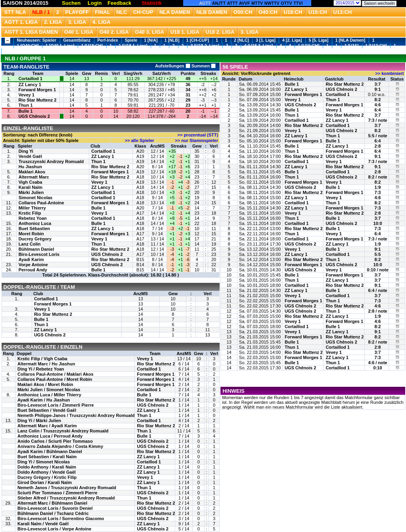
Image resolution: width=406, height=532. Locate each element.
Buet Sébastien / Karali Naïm (47, 457)
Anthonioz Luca (35, 223)
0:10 (378, 368)
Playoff (77, 12)
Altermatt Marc (34, 177)
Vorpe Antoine (33, 265)
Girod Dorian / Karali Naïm (45, 482)
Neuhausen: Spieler (37, 40)
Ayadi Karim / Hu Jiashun (44, 400)
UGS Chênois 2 (34, 116)
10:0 (378, 223)
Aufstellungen (172, 66)
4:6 (378, 105)
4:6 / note (377, 363)
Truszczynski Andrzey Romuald (51, 161)
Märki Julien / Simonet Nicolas (49, 390)
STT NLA (15, 12)
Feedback (119, 3)
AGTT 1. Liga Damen (31, 32)
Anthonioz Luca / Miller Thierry (49, 395)
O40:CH (268, 12)
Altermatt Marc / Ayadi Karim (47, 426)
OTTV (286, 3)
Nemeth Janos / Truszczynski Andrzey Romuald (67, 488)
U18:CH (293, 12)
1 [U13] (12, 51)
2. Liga (53, 22)
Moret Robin (31, 234)
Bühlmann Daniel (36, 249)
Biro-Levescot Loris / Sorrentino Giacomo (61, 519)
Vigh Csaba (31, 182)
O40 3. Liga (149, 32)
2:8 (378, 146)
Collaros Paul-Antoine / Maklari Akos (56, 374)
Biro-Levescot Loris (39, 254)
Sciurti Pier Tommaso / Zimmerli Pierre (57, 493)
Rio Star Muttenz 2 (37, 100)
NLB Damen (212, 12)
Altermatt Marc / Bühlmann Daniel (52, 503)
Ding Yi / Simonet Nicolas (44, 462)
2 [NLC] (241, 40)
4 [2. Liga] (292, 40)
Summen (203, 66)
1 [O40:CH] (28, 46)
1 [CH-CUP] (198, 40)
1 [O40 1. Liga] (60, 46)
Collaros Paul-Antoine (41, 203)
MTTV (257, 3)
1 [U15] (352, 46)
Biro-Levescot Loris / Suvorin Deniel (55, 508)
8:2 (378, 100)
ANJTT (219, 3)
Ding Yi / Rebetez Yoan (41, 369)
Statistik (152, 3)
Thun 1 (25, 105)
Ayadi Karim (31, 259)
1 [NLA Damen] (350, 40)
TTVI (298, 3)
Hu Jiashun (30, 167)
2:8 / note (377, 311)
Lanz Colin (30, 244)
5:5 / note (377, 136)
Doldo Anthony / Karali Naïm (47, 467)
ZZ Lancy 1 (30, 85)
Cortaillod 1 (30, 79)
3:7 (378, 84)
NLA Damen (175, 12)
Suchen (71, 3)
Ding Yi (26, 151)
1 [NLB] (172, 40)
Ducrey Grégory (35, 239)
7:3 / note (377, 120)
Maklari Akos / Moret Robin (45, 384)
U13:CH (342, 12)
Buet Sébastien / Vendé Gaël (47, 410)
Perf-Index (108, 40)
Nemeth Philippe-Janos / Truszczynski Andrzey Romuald (76, 415)
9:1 (378, 89)
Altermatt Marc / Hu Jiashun (46, 364)
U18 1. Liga (185, 32)
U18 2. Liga (220, 32)
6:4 (378, 110)
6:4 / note (377, 290)
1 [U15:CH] (308, 46)
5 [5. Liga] (319, 40)
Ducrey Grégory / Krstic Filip (47, 477)
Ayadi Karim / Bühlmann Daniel (50, 451)
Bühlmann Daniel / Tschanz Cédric (53, 513)
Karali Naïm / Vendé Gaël (43, 524)
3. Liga (77, 22)
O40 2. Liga (114, 32)
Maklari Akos (32, 172)
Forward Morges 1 (37, 90)
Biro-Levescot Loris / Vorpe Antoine (54, 529)
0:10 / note (377, 270)
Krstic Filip (30, 213)
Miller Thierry (32, 208)
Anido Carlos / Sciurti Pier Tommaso (55, 441)
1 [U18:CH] (92, 46)
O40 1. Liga (79, 32)
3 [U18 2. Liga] (205, 46)
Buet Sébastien (34, 229)
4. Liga (101, 22)
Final (103, 12)
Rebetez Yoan (33, 218)
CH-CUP (143, 12)
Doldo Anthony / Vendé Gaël (47, 472)
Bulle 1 (25, 111)
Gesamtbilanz (77, 40)
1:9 (378, 187)
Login (95, 3)
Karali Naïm (31, 187)
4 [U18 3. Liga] (259, 46)
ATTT (232, 3)
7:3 (378, 192)
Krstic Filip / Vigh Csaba (42, 359)
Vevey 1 (26, 95)
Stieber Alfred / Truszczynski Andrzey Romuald (66, 498)
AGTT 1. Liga (21, 22)
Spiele (131, 40)
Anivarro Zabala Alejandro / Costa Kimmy (60, 446)
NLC (122, 12)
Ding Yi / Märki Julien (39, 421)
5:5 (378, 254)
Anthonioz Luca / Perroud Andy (50, 436)
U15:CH (318, 12)
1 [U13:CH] (376, 46)
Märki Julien (31, 192)
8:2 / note (377, 177)
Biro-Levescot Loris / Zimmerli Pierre (56, 405)
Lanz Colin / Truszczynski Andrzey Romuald (63, 431)
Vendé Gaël (30, 156)
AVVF (245, 3)
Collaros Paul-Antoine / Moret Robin (55, 379)
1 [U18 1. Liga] (133, 46)
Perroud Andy (33, 270)
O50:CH (243, 12)
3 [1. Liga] (266, 40)
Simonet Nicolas (36, 198)
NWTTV (272, 3)
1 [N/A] (151, 40)
